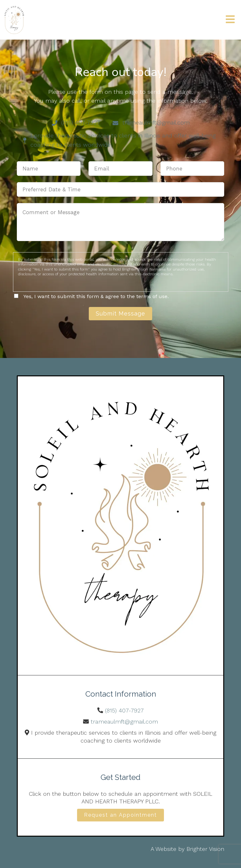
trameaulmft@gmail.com (124, 721)
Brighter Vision (205, 849)
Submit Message (120, 313)
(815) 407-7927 (124, 710)
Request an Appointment (120, 815)
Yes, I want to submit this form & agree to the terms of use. (96, 296)
